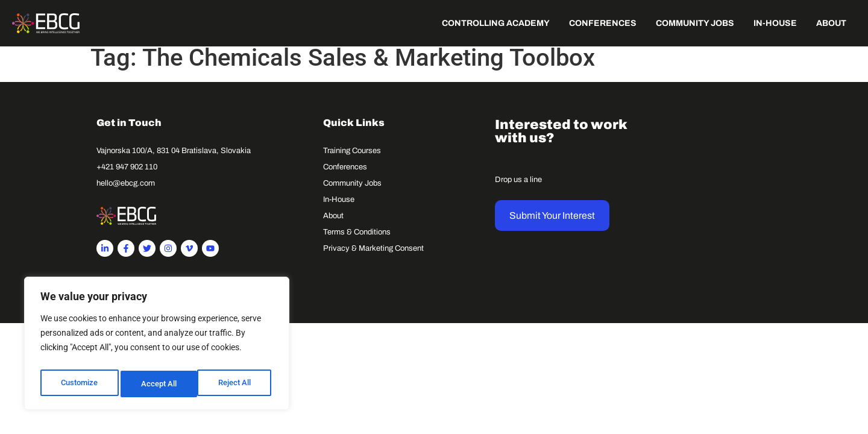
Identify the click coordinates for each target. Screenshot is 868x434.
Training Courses (352, 159)
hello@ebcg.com (126, 191)
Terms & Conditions (357, 240)
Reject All (158, 384)
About (333, 224)
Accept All (236, 384)
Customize (79, 384)
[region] (157, 347)
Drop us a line (518, 187)
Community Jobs (352, 191)
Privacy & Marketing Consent (373, 256)
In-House (339, 207)
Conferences (345, 175)
